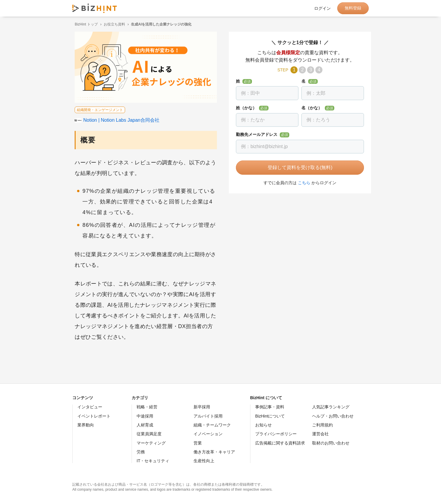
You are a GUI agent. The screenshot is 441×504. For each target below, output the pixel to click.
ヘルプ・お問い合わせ (333, 416)
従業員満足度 (149, 434)
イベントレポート (94, 416)
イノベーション (208, 434)
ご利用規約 (322, 425)
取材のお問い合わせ (331, 443)
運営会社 (320, 434)
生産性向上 (204, 461)
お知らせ (263, 425)
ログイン (322, 8)
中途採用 (145, 416)
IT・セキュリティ (153, 461)
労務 (141, 452)
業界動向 (86, 425)
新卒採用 (202, 407)
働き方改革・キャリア (214, 452)
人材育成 (145, 425)
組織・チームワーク (212, 425)
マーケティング (151, 443)
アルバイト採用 (208, 416)
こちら (302, 183)
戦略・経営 (147, 407)
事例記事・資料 (270, 407)
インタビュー (90, 407)
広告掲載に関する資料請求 (280, 443)
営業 (198, 443)
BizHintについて (270, 416)
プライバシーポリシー (276, 434)
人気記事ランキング (331, 407)
